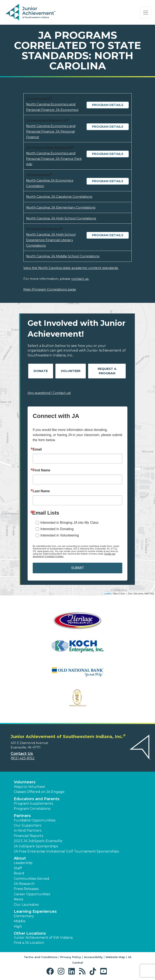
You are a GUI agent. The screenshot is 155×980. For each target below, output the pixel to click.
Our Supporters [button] (27, 825)
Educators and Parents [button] (37, 799)
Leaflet (107, 594)
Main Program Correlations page (50, 289)
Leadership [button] (23, 863)
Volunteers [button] (25, 782)
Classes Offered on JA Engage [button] (39, 792)
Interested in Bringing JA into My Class (69, 523)
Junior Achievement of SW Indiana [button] (43, 938)
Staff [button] (18, 868)
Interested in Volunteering (60, 535)
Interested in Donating (57, 529)
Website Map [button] (115, 957)
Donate (41, 371)
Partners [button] (22, 816)
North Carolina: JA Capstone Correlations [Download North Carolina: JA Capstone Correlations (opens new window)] (59, 197)
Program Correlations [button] (32, 809)
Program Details (108, 105)
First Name (42, 470)
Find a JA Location (29, 943)
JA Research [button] (24, 884)
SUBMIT (77, 568)
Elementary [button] (24, 916)
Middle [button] (20, 921)
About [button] (20, 858)
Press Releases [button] (26, 889)
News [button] (18, 899)
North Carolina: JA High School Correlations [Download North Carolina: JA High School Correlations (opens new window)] (61, 218)
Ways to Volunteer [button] (30, 787)
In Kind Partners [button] (28, 830)
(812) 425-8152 (23, 758)
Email (37, 449)
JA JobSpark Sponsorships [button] (36, 846)
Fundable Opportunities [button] (35, 820)
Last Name (41, 491)
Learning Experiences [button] (35, 911)
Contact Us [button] (22, 754)
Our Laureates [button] (26, 905)
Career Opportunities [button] (32, 894)
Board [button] (19, 873)
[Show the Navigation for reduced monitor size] (146, 13)
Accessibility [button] (93, 957)
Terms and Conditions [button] (41, 957)
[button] (51, 971)
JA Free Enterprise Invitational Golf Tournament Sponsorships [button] (66, 851)
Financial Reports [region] (28, 836)
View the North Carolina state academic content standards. (71, 268)
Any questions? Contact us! (49, 393)
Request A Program (107, 371)
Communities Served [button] (32, 879)
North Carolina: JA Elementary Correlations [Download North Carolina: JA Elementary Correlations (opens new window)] (61, 207)
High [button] (18, 926)
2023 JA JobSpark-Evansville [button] (38, 841)
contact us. (80, 279)
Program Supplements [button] (33, 803)
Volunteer (71, 371)
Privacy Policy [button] (71, 957)
